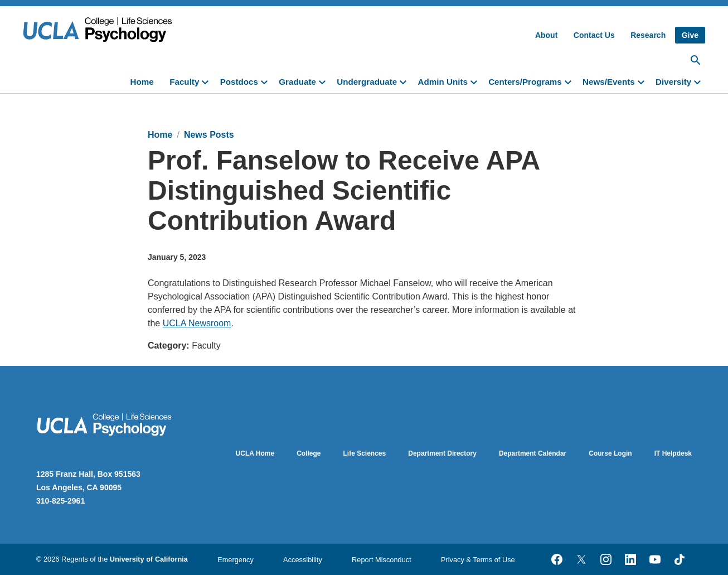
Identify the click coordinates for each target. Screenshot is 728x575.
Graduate (297, 82)
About (546, 35)
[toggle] (207, 81)
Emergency (236, 560)
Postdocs (239, 82)
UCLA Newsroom (197, 323)
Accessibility (303, 560)
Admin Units (442, 82)
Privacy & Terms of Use (478, 560)
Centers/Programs (525, 82)
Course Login (610, 453)
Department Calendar (533, 453)
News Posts (209, 135)
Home (142, 82)
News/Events (609, 82)
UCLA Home (255, 453)
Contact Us (594, 35)
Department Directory (442, 453)
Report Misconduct (382, 560)
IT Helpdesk (673, 453)
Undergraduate (367, 82)
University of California (149, 559)
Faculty (184, 82)
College (309, 453)
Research (648, 35)
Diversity (673, 82)
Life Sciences (365, 453)
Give (690, 35)
